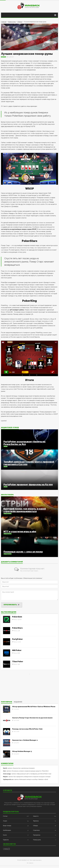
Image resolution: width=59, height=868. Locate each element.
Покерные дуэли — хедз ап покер (23, 552)
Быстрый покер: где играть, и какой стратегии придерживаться (25, 510)
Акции (6, 447)
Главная (4, 22)
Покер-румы (12, 22)
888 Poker (17, 650)
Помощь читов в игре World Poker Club (27, 729)
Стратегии (36, 830)
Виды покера (8, 514)
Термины (36, 821)
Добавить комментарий (12, 562)
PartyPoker (17, 639)
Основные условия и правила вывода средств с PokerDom (30, 771)
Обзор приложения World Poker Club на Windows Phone (34, 707)
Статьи (5, 816)
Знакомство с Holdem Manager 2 (25, 740)
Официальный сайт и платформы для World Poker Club (34, 774)
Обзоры (20, 22)
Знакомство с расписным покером (24, 768)
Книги (5, 835)
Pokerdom (17, 617)
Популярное (7, 702)
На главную (30, 863)
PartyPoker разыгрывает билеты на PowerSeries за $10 (24, 443)
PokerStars (17, 628)
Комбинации (7, 830)
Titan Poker (18, 661)
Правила (6, 840)
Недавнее (18, 702)
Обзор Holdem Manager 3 (22, 751)
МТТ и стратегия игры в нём (20, 531)
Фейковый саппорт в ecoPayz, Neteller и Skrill (34, 779)
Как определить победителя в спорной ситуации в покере (32, 777)
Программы (37, 835)
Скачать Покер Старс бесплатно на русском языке (32, 718)
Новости (36, 816)
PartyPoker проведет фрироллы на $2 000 (28, 485)
